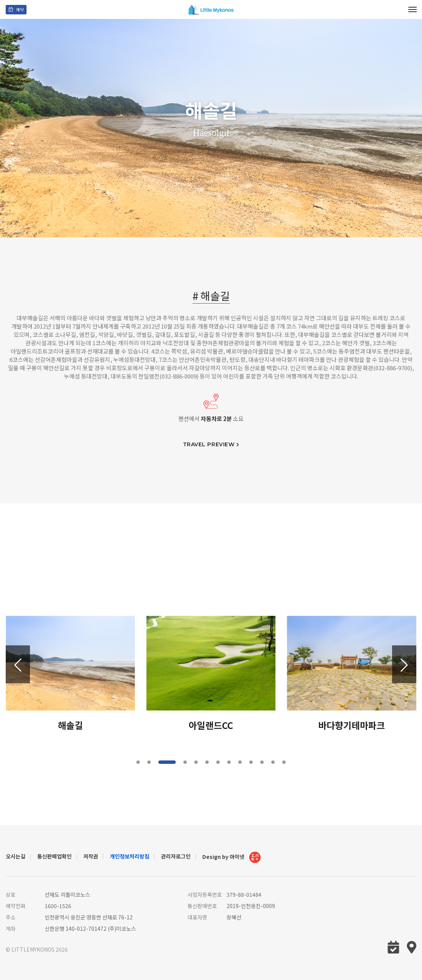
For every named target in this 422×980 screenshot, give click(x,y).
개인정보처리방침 (130, 856)
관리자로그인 (176, 856)
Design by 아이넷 (231, 857)
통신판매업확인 (54, 856)
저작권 (91, 856)
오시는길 (16, 856)
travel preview (211, 445)
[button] (404, 664)
